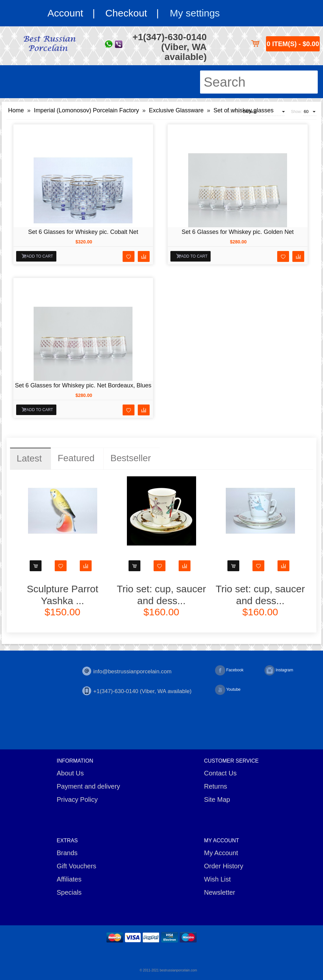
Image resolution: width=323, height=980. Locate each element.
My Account (221, 853)
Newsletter (220, 892)
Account (65, 13)
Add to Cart (40, 256)
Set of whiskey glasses (244, 110)
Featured (76, 458)
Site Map (217, 799)
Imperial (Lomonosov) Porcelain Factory (87, 110)
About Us (70, 773)
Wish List (217, 879)
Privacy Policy (77, 799)
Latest (29, 458)
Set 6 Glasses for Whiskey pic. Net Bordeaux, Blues (83, 385)
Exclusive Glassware (176, 110)
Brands (67, 853)
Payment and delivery (88, 786)
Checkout (126, 13)
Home (16, 110)
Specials (69, 892)
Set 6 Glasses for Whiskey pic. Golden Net (238, 232)
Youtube (228, 690)
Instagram (279, 670)
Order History (224, 866)
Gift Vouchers (76, 866)
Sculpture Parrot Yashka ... (62, 595)
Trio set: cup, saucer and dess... (161, 595)
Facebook (229, 670)
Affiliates (69, 879)
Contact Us (220, 773)
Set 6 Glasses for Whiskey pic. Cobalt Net (83, 232)
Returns (216, 786)
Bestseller (131, 458)
